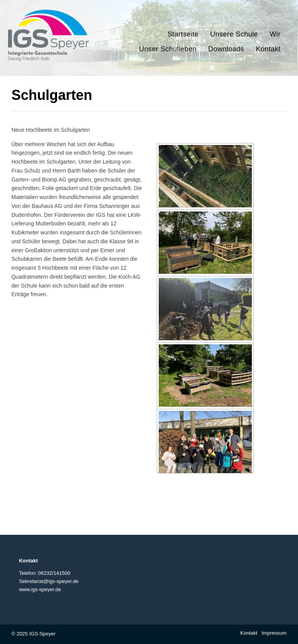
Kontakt (249, 633)
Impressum (274, 633)
